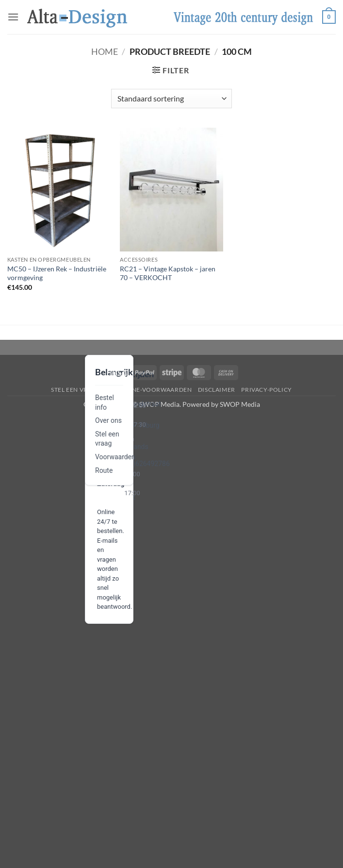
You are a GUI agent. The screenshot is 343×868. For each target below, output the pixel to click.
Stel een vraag (76, 390)
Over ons (108, 420)
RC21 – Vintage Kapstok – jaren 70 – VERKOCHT (168, 273)
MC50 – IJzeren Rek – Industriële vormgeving (57, 273)
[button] (13, 17)
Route (104, 470)
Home (105, 51)
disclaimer (217, 390)
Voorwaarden (115, 457)
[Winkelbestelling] (171, 99)
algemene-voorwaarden (149, 390)
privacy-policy (267, 390)
